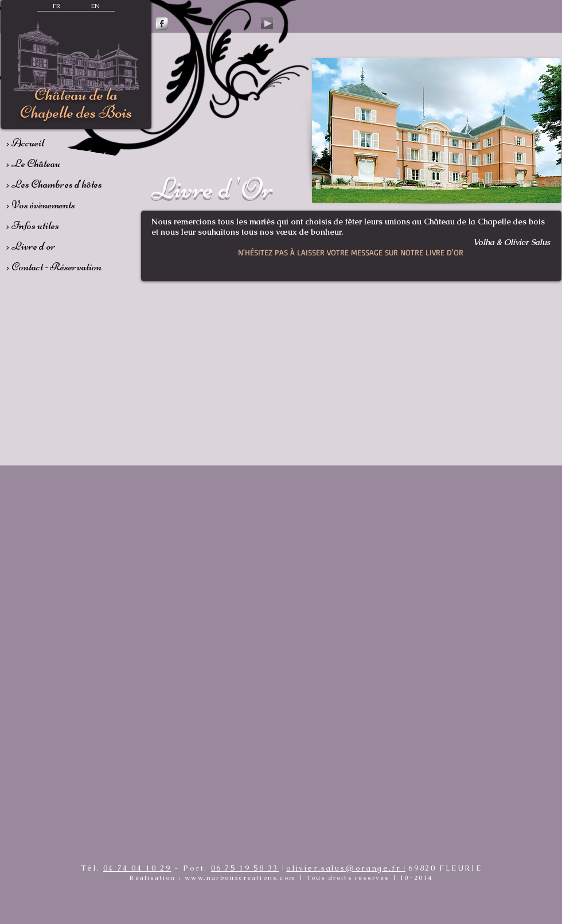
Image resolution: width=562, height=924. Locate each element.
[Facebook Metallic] (162, 24)
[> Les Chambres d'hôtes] (67, 184)
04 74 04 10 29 (137, 868)
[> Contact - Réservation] (70, 267)
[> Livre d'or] (59, 246)
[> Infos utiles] (59, 226)
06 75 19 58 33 (245, 868)
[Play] (267, 23)
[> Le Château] (59, 164)
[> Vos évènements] (59, 205)
